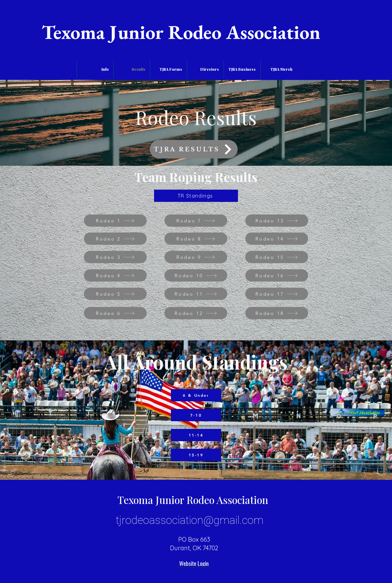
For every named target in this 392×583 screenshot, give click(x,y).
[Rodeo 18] (277, 313)
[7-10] (196, 415)
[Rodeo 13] (277, 221)
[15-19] (196, 455)
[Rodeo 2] (115, 239)
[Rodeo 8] (196, 239)
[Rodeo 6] (115, 313)
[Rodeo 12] (196, 313)
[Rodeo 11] (196, 294)
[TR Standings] (196, 196)
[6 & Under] (196, 395)
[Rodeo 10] (196, 275)
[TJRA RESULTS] (194, 149)
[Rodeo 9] (196, 257)
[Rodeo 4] (115, 275)
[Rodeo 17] (277, 294)
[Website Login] (194, 563)
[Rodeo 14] (277, 239)
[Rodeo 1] (115, 221)
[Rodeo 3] (115, 257)
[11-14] (196, 435)
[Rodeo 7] (196, 221)
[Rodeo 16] (277, 275)
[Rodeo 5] (115, 294)
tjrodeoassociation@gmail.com (190, 520)
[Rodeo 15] (277, 257)
